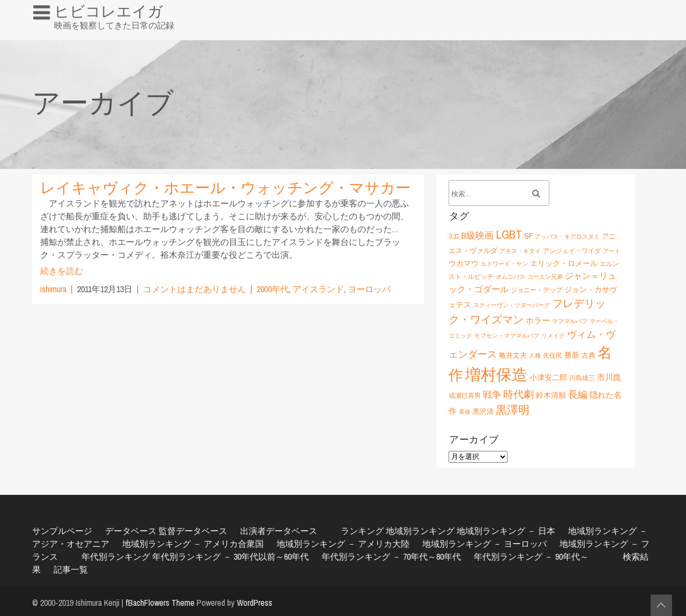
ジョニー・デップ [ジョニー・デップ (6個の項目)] (536, 290)
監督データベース (193, 531)
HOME (49, 34)
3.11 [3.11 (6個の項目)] (454, 236)
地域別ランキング (420, 531)
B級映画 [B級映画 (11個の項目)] (478, 235)
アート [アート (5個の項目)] (612, 251)
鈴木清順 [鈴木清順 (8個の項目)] (551, 395)
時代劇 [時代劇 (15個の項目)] (519, 394)
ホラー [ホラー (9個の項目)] (538, 320)
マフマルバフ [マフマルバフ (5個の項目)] (570, 321)
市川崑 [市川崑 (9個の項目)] (609, 377)
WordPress (255, 603)
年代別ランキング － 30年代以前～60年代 (230, 556)
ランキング (362, 531)
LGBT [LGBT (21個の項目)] (509, 234)
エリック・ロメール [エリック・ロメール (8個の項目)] (564, 263)
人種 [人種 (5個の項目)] (535, 355)
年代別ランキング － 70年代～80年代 (391, 556)
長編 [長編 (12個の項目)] (578, 394)
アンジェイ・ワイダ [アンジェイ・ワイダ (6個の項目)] (572, 251)
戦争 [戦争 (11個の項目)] (492, 395)
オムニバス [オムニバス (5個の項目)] (510, 277)
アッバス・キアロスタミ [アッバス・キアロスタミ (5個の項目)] (567, 236)
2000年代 (273, 289)
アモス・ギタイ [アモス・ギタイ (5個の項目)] (520, 251)
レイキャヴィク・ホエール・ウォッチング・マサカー (225, 188)
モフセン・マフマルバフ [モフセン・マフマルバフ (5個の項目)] (507, 336)
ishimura (53, 289)
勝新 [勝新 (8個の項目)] (572, 355)
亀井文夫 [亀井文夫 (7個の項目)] (513, 355)
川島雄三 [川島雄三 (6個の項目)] (582, 378)
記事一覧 (71, 569)
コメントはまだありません (195, 289)
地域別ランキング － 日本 (506, 531)
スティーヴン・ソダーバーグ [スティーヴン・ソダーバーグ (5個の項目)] (512, 305)
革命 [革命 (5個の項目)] (465, 412)
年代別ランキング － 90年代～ (531, 556)
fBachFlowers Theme (160, 603)
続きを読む (62, 271)
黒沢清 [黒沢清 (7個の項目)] (483, 411)
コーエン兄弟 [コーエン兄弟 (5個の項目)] (545, 277)
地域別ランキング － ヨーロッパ (484, 544)
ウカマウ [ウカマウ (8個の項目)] (464, 263)
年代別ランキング (116, 556)
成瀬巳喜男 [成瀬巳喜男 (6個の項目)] (465, 395)
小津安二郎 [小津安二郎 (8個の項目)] (548, 377)
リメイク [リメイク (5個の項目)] (553, 336)
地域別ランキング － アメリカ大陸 (343, 544)
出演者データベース (279, 531)
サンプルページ (62, 531)
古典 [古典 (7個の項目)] (588, 355)
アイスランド (318, 289)
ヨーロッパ (369, 289)
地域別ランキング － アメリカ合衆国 (193, 544)
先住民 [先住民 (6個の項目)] (553, 355)
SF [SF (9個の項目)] (528, 236)
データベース (131, 531)
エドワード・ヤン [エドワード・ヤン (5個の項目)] (504, 264)
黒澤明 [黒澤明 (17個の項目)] (513, 410)
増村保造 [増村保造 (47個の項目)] (496, 374)
